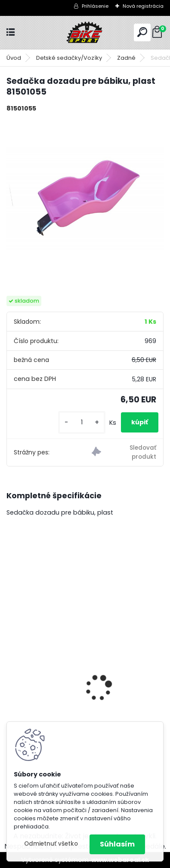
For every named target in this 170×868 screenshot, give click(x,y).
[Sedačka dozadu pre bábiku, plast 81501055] (85, 198)
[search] (142, 32)
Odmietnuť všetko (51, 844)
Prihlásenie (95, 6)
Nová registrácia (143, 6)
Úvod (14, 58)
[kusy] (82, 422)
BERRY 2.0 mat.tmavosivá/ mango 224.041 (83, 672)
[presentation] (11, 673)
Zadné (126, 58)
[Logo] (85, 32)
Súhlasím (117, 844)
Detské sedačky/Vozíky (69, 58)
